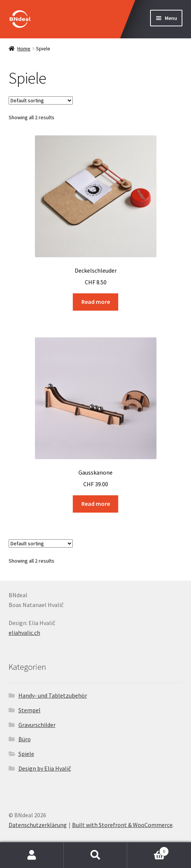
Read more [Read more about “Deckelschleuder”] (96, 302)
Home (24, 49)
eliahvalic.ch (24, 633)
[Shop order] (41, 100)
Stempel (29, 710)
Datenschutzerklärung (38, 825)
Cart (148, 850)
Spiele (26, 754)
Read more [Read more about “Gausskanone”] (96, 504)
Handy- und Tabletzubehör (53, 695)
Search (96, 855)
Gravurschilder (37, 725)
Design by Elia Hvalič (45, 768)
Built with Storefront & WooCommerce (122, 825)
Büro (25, 739)
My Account (32, 855)
